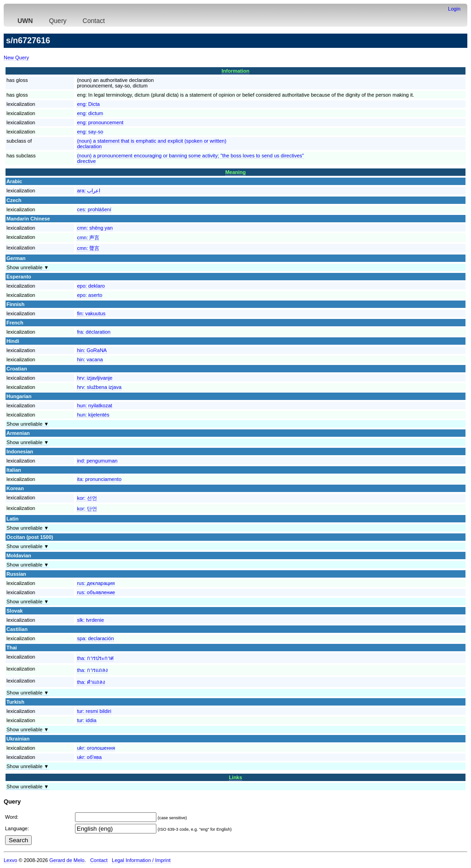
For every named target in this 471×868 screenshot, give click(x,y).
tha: (95, 658)
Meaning (236, 172)
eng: (88, 104)
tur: (94, 711)
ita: (99, 479)
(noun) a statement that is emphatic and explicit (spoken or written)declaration (152, 144)
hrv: (95, 378)
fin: (91, 313)
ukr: (96, 748)
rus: (96, 583)
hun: (94, 405)
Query (57, 21)
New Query (16, 58)
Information (236, 71)
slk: (90, 620)
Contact (94, 21)
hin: (92, 350)
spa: (95, 638)
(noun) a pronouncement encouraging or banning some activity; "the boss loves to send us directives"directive (190, 158)
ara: (89, 191)
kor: (87, 498)
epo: (91, 286)
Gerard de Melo (67, 860)
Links (236, 777)
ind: (97, 461)
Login (454, 9)
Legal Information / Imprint (141, 860)
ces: (94, 209)
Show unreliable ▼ (28, 267)
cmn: (95, 228)
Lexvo (10, 860)
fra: (94, 332)
